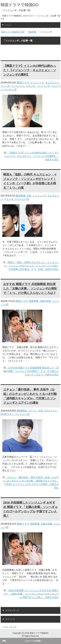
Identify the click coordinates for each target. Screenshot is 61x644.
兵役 (29, 196)
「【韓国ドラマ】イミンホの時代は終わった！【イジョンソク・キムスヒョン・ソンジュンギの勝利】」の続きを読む (31, 156)
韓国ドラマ (23, 83)
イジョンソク (37, 83)
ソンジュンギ (43, 86)
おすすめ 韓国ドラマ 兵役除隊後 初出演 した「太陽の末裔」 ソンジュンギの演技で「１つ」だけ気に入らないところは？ (30, 289)
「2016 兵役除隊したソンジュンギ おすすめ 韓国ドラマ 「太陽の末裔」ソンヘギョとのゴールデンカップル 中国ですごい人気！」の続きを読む (31, 594)
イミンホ (5, 86)
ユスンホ (30, 86)
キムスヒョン (52, 83)
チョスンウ (10, 89)
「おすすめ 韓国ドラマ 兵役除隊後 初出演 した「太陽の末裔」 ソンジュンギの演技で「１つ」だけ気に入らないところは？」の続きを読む (31, 371)
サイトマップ (10, 627)
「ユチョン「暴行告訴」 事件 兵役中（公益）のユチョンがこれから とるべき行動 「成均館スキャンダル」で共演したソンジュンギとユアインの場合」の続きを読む (31, 482)
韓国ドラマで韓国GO (20, 5)
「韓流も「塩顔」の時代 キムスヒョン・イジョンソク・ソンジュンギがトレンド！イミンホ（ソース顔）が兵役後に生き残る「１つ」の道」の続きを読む (31, 266)
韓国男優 (21, 196)
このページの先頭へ (33, 641)
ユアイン (33, 411)
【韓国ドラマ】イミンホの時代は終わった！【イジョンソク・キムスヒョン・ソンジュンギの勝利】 (30, 70)
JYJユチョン (51, 411)
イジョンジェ (18, 86)
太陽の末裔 (45, 301)
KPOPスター (7, 414)
